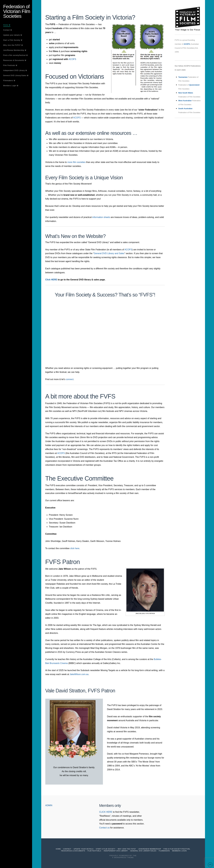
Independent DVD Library (116, 851)
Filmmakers (164, 851)
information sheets (101, 217)
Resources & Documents (73, 851)
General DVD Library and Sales (109, 253)
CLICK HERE (106, 812)
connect (70, 379)
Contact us (104, 828)
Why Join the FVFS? (127, 849)
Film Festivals (94, 851)
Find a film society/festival (177, 849)
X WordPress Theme (123, 857)
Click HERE (51, 280)
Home (58, 849)
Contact (67, 849)
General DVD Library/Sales (143, 851)
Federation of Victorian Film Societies (17, 11)
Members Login (179, 851)
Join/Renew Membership (150, 849)
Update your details (84, 849)
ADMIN (49, 805)
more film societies (76, 162)
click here (75, 548)
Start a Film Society (106, 849)
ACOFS (72, 59)
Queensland (194, 85)
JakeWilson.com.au (79, 674)
